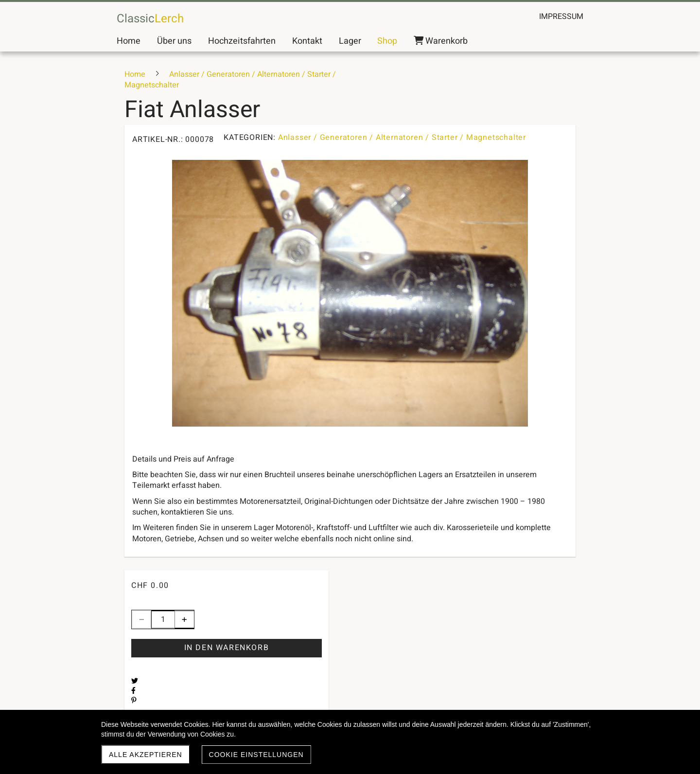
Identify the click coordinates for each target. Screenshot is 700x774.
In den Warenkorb (227, 648)
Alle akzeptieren (146, 755)
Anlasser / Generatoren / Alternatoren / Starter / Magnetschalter (402, 138)
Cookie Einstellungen (256, 755)
